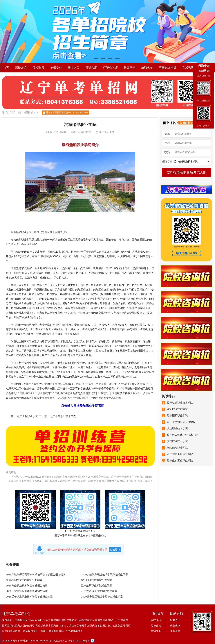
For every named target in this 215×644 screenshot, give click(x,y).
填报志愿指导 (168, 68)
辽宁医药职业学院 (177, 415)
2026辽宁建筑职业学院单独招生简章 (27, 591)
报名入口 (74, 68)
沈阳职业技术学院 (177, 409)
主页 (20, 112)
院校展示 (30, 112)
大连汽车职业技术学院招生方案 (24, 580)
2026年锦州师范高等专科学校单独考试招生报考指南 (36, 575)
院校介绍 (21, 68)
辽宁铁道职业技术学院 (63, 416)
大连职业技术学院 (177, 428)
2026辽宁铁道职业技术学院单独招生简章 (29, 597)
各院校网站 (85, 132)
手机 (167, 143)
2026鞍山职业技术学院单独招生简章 (27, 586)
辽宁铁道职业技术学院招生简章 (99, 591)
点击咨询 (115, 550)
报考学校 (167, 161)
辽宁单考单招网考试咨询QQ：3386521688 (67, 113)
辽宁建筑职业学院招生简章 (97, 586)
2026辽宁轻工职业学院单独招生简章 (102, 597)
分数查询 (129, 68)
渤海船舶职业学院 (177, 448)
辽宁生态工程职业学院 (180, 461)
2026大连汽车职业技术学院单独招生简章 (105, 575)
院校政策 (38, 68)
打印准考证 (110, 68)
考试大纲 (91, 68)
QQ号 (167, 152)
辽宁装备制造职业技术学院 (183, 435)
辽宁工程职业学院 (27, 416)
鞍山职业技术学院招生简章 (97, 580)
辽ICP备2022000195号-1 (77, 641)
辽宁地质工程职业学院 (180, 454)
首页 (6, 68)
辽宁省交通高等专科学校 (181, 422)
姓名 (167, 134)
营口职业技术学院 (177, 441)
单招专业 (56, 68)
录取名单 (147, 68)
